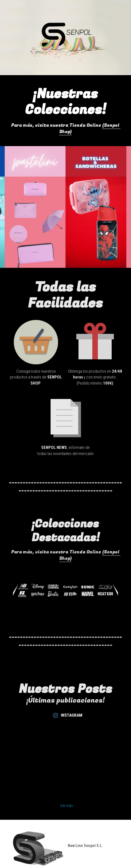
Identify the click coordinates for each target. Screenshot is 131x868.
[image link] (36, 346)
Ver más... (68, 806)
